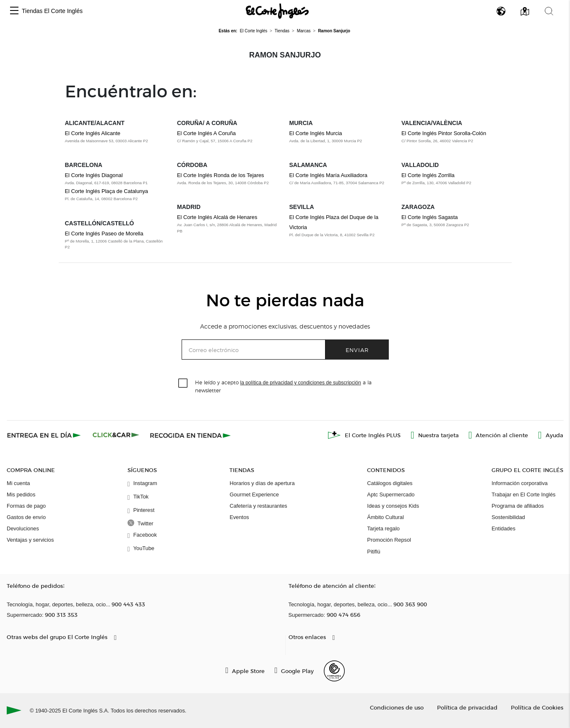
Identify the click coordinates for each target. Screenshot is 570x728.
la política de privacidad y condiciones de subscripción (301, 383)
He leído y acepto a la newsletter (283, 386)
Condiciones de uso (397, 707)
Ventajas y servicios (30, 540)
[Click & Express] (45, 435)
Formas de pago (26, 506)
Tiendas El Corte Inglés (52, 11)
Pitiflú (373, 552)
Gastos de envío (26, 517)
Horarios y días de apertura (262, 483)
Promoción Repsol (389, 540)
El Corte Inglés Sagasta (429, 217)
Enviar (357, 350)
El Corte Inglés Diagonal (94, 175)
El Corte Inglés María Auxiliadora (328, 175)
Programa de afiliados (518, 506)
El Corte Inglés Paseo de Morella (104, 234)
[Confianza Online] (334, 671)
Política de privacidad (467, 707)
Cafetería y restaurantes (258, 506)
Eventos (239, 517)
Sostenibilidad (508, 517)
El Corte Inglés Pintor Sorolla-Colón (444, 133)
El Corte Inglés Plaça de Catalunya (107, 191)
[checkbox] (183, 384)
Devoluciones (23, 528)
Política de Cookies (537, 707)
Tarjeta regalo (383, 528)
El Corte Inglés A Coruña (206, 133)
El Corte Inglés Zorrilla (428, 175)
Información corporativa (520, 483)
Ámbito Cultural (385, 517)
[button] (14, 11)
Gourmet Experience (254, 494)
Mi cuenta (18, 483)
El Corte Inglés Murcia (316, 133)
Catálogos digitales (390, 483)
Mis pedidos (21, 494)
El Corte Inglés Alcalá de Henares (217, 217)
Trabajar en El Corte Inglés (523, 494)
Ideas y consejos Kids (393, 506)
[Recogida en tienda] (190, 435)
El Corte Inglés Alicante (93, 133)
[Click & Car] (116, 435)
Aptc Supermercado (391, 494)
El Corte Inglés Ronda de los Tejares (220, 175)
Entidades (504, 528)
